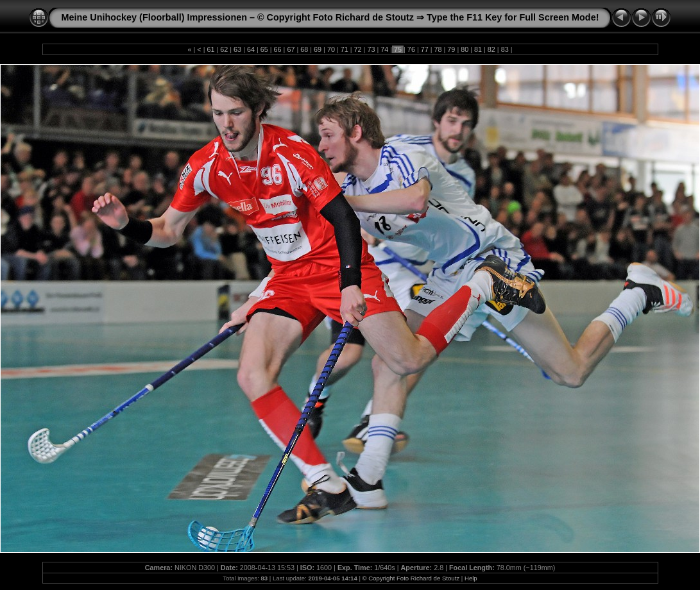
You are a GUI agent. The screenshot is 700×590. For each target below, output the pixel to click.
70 (331, 49)
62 (224, 49)
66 (278, 49)
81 (478, 49)
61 (210, 49)
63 (237, 49)
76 (411, 49)
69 (318, 49)
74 (384, 49)
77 (425, 49)
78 (438, 49)
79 (451, 49)
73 (371, 49)
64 (251, 49)
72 (358, 49)
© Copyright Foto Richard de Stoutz (411, 578)
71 (345, 49)
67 (291, 49)
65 (264, 49)
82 (491, 49)
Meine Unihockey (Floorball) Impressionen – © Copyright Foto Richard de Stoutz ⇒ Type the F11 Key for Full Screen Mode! (330, 17)
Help (471, 578)
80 (465, 49)
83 (505, 49)
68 (304, 49)
